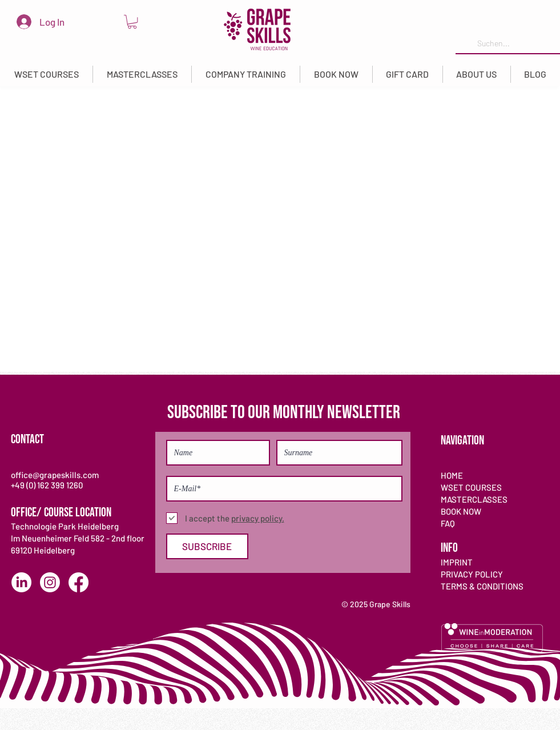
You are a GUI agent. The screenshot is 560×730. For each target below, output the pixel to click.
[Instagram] (50, 582)
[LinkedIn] (21, 582)
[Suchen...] (507, 44)
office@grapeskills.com (55, 475)
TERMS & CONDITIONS (482, 586)
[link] (132, 22)
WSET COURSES (471, 487)
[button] (47, 74)
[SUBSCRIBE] (207, 546)
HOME (452, 475)
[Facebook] (78, 582)
